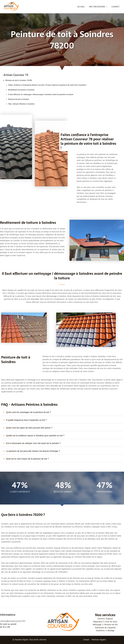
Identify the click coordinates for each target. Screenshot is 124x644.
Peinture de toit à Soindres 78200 (19, 80)
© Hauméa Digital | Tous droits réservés (30, 640)
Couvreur (101, 619)
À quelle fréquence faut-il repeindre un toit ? (26, 420)
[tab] (62, 412)
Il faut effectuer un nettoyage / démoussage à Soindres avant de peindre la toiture (41, 94)
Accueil (82, 7)
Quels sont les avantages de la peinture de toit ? (28, 412)
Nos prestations (97, 7)
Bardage (111, 630)
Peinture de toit (111, 625)
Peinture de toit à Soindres (19, 99)
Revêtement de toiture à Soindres (21, 90)
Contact (116, 7)
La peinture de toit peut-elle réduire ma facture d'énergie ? (33, 451)
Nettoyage (97, 625)
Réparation (98, 622)
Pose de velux (111, 622)
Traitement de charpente (105, 628)
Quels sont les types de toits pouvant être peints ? (29, 428)
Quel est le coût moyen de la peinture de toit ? (27, 459)
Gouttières (100, 630)
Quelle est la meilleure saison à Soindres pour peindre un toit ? (35, 436)
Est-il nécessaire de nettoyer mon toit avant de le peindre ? (33, 443)
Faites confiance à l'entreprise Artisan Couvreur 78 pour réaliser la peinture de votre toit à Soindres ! (47, 85)
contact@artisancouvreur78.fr (13, 621)
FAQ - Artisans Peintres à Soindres (21, 104)
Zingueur (109, 619)
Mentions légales (99, 640)
